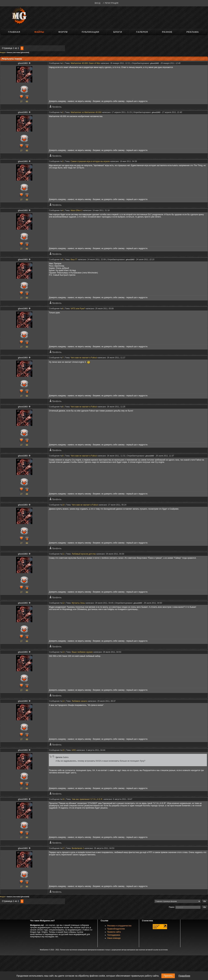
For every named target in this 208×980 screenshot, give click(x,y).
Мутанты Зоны (78, 603)
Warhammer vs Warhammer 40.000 (86, 112)
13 (63, 652)
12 (63, 603)
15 (63, 750)
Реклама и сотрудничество (119, 926)
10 (63, 505)
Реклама (193, 32)
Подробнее (184, 976)
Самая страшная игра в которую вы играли (90, 161)
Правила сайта (114, 932)
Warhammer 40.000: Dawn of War (85, 63)
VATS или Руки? (78, 309)
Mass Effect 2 (77, 210)
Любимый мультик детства (84, 554)
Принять (168, 976)
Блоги (118, 32)
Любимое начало (79, 701)
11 (63, 554)
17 (63, 848)
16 (63, 799)
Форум (63, 32)
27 (21, 102)
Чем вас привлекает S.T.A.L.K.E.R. (87, 799)
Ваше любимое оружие (82, 652)
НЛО (74, 750)
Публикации (90, 32)
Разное (167, 32)
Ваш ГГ (74, 260)
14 (63, 701)
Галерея (142, 32)
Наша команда (114, 938)
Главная (14, 32)
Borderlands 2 (78, 848)
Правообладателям (116, 929)
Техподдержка (114, 935)
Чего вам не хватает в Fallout (84, 358)
